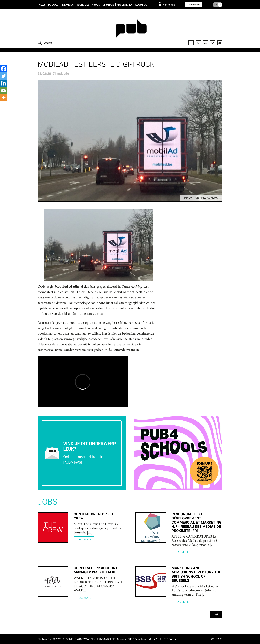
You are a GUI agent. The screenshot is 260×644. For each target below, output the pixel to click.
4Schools (83, 5)
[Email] (4, 90)
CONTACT (217, 639)
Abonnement (194, 5)
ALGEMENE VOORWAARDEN (79, 639)
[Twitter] (4, 76)
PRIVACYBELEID (106, 639)
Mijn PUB (108, 5)
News (42, 5)
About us (141, 5)
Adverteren (125, 5)
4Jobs (96, 5)
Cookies (121, 639)
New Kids (68, 5)
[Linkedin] (4, 83)
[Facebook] (4, 69)
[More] (4, 98)
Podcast (54, 5)
